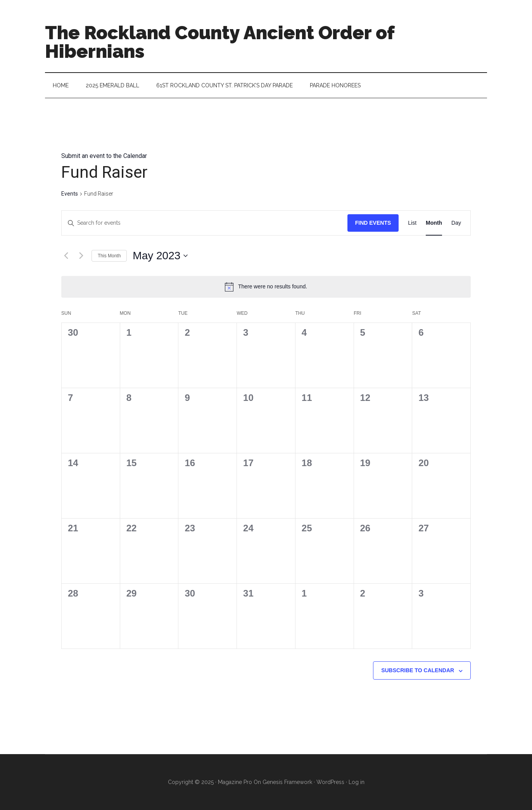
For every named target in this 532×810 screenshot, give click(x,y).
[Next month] (81, 256)
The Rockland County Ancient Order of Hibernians (220, 42)
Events (70, 194)
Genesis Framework (287, 782)
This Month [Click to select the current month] (109, 256)
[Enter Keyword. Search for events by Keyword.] (205, 223)
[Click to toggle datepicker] (160, 256)
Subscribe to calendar (418, 670)
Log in (357, 782)
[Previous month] (66, 256)
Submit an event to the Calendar (104, 156)
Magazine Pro (235, 782)
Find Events (373, 223)
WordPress (330, 782)
